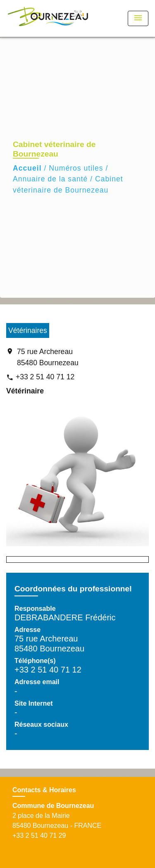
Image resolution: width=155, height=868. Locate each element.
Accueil (27, 168)
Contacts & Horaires (44, 790)
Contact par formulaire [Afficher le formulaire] (45, 845)
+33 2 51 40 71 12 (45, 377)
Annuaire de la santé (50, 179)
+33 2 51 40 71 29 (39, 835)
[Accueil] (48, 18)
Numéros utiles (76, 168)
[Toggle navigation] (138, 18)
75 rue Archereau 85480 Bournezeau (48, 357)
